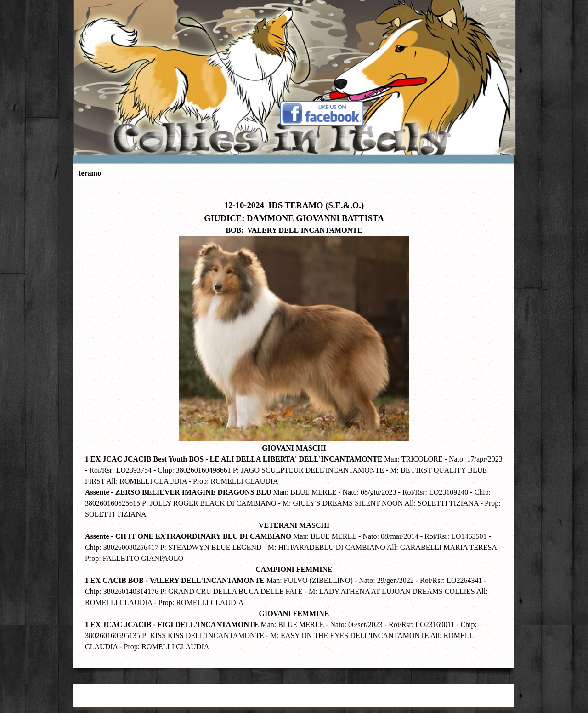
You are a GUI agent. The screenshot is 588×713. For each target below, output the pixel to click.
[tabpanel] (294, 421)
